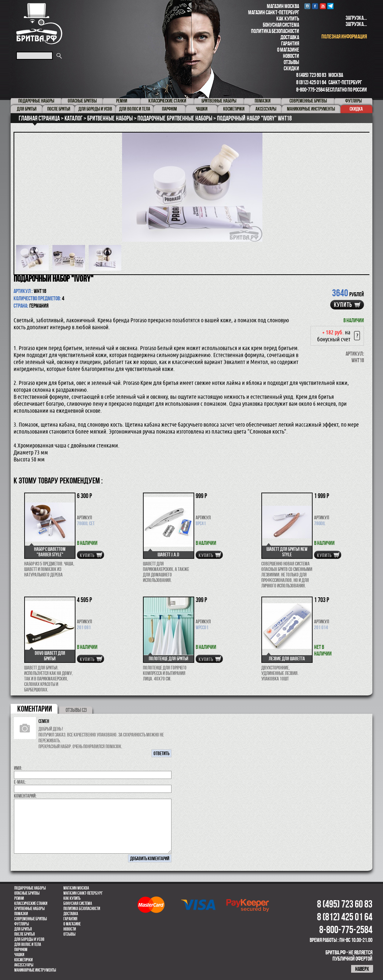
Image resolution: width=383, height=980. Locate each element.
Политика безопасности (275, 31)
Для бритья (23, 929)
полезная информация (344, 36)
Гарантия (290, 43)
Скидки (291, 68)
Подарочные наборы (30, 888)
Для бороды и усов (29, 939)
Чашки (19, 955)
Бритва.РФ (39, 24)
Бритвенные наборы (30, 909)
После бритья (25, 934)
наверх (362, 969)
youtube (323, 6)
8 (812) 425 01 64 (311, 82)
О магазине (288, 50)
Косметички (23, 960)
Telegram (330, 6)
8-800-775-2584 (310, 90)
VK (307, 6)
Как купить (288, 18)
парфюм (21, 950)
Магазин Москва (283, 6)
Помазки (21, 914)
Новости (291, 56)
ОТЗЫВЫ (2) (76, 710)
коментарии (35, 709)
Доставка (290, 37)
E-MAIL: (20, 782)
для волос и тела (28, 944)
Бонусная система (281, 25)
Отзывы (291, 62)
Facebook (315, 6)
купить (343, 305)
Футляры (22, 924)
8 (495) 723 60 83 (311, 75)
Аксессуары (24, 965)
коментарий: (25, 796)
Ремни (19, 898)
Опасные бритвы (27, 893)
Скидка (356, 109)
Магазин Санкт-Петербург (274, 12)
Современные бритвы (31, 919)
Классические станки (31, 903)
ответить (161, 753)
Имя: (18, 768)
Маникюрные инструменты (35, 970)
